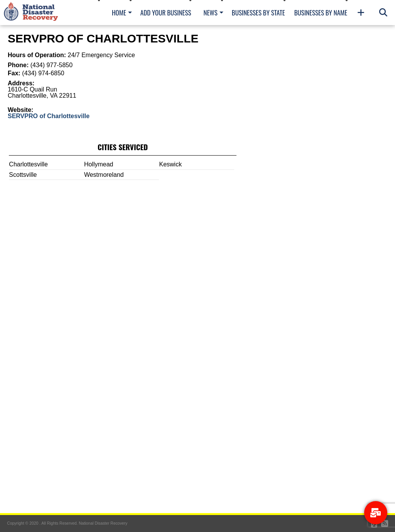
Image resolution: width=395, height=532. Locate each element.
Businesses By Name (321, 13)
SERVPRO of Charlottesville (49, 116)
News (210, 13)
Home (119, 13)
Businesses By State (258, 13)
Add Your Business (166, 13)
